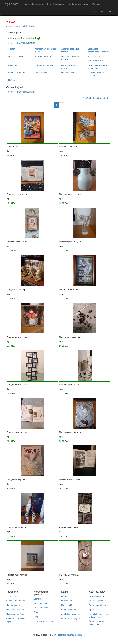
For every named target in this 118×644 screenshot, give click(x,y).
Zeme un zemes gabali (44, 621)
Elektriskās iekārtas (17, 73)
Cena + (106, 98)
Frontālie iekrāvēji (96, 61)
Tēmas (17, 26)
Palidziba (97, 4)
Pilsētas (10, 26)
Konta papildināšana (78, 4)
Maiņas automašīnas (15, 614)
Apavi (91, 610)
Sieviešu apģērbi (97, 596)
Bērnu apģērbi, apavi (98, 605)
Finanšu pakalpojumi (71, 618)
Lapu (93, 98)
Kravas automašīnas (15, 601)
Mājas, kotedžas (41, 603)
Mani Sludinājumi (56, 4)
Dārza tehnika (41, 73)
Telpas (37, 612)
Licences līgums (66, 635)
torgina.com (11, 4)
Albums (86, 98)
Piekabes (13, 65)
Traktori (12, 49)
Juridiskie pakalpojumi (71, 614)
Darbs (64, 596)
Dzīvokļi (37, 599)
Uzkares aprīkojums (44, 65)
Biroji (36, 617)
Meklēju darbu (68, 601)
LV (94, 12)
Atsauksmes (79, 635)
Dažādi (12, 80)
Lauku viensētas (41, 608)
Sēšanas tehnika (16, 56)
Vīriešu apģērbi (96, 601)
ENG (110, 12)
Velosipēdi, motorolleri (16, 610)
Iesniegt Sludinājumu (33, 4)
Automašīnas (12, 596)
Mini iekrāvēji (94, 56)
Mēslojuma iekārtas (44, 56)
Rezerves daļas (68, 73)
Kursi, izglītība (68, 605)
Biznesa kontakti (69, 610)
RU (101, 12)
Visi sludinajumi (29, 26)
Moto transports (13, 605)
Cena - (99, 98)
